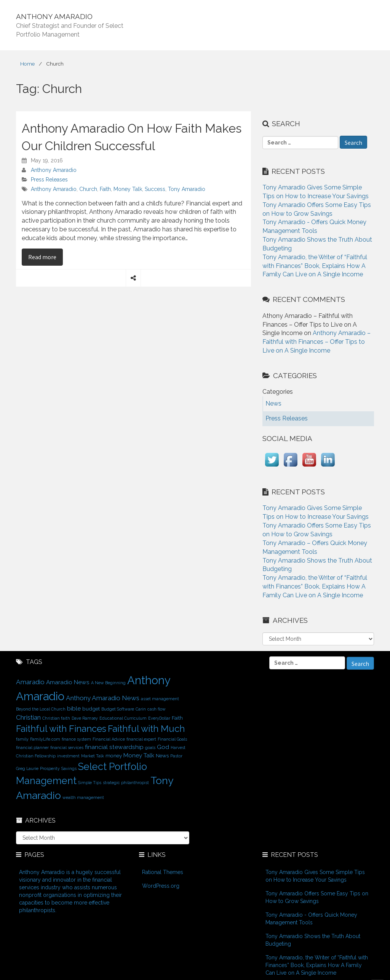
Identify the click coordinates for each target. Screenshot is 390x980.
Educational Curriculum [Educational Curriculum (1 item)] (123, 718)
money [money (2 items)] (114, 755)
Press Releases (49, 180)
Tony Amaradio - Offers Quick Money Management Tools (311, 919)
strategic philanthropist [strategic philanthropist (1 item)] (126, 783)
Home (27, 64)
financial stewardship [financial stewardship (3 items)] (114, 747)
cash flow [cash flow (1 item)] (157, 709)
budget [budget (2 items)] (91, 709)
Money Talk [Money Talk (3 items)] (139, 755)
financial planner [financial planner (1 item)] (32, 747)
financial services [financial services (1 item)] (67, 747)
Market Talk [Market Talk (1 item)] (93, 756)
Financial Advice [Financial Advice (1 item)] (109, 739)
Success (155, 189)
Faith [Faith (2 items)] (177, 718)
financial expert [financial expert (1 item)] (141, 739)
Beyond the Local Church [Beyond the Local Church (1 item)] (41, 709)
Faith (105, 189)
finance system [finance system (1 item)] (76, 739)
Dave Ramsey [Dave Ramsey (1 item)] (85, 718)
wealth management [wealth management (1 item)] (83, 797)
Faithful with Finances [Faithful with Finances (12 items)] (61, 729)
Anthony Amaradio (54, 170)
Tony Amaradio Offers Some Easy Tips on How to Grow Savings (317, 897)
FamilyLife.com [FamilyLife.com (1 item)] (45, 739)
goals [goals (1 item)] (150, 747)
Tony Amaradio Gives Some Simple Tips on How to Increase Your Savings (315, 876)
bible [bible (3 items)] (74, 708)
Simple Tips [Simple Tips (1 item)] (90, 783)
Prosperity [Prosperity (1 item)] (50, 768)
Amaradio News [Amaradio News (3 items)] (68, 682)
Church (88, 189)
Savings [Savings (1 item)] (69, 768)
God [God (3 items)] (163, 747)
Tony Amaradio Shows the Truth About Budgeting (313, 940)
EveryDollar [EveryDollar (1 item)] (159, 718)
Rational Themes (163, 872)
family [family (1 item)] (22, 739)
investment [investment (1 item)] (68, 756)
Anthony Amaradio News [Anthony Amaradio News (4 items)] (103, 698)
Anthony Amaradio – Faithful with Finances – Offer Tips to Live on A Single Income (316, 342)
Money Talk (128, 189)
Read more (46, 257)
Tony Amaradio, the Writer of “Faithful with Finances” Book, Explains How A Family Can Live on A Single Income (315, 266)
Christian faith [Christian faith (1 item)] (56, 718)
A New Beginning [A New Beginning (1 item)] (108, 683)
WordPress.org (161, 886)
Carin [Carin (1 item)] (141, 709)
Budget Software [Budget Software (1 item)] (118, 709)
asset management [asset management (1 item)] (160, 699)
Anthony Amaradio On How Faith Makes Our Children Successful (132, 137)
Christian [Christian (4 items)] (28, 717)
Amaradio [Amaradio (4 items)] (30, 682)
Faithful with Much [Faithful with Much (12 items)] (146, 729)
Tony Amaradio (187, 189)
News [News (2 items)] (162, 755)
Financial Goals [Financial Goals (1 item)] (172, 739)
